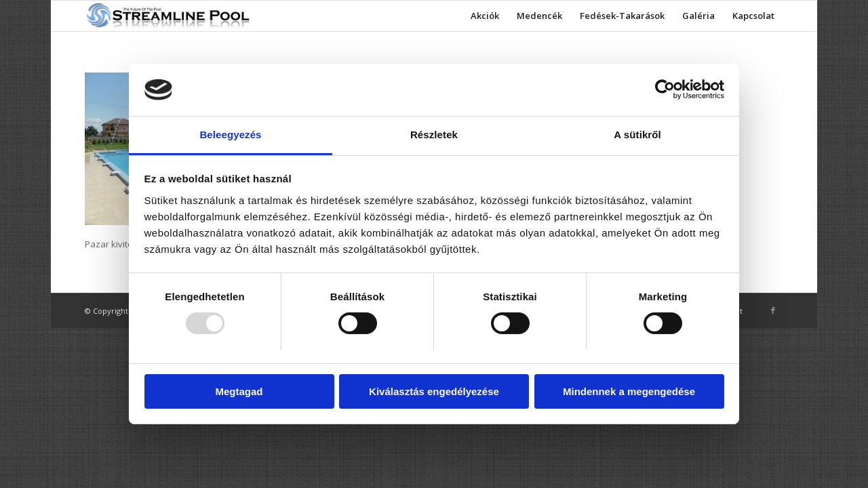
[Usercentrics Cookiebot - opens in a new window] (665, 89)
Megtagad (239, 391)
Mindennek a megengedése (629, 391)
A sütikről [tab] (637, 135)
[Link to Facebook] (773, 310)
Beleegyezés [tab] (230, 135)
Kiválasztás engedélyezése (434, 391)
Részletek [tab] (434, 135)
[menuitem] (485, 16)
